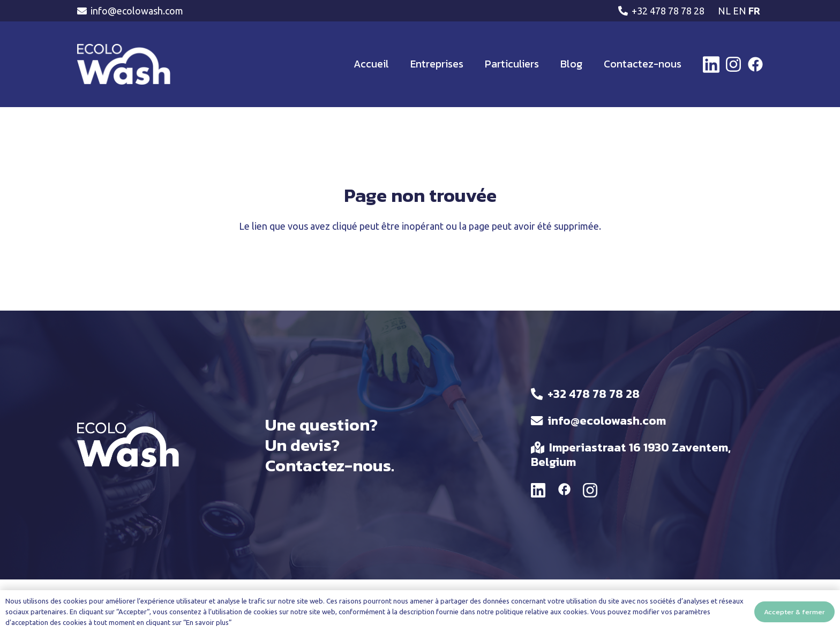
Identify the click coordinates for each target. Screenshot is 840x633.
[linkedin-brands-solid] (711, 65)
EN (740, 11)
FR (754, 11)
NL (724, 11)
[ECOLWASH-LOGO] (124, 64)
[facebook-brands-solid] (755, 65)
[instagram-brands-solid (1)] (733, 65)
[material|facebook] (564, 491)
